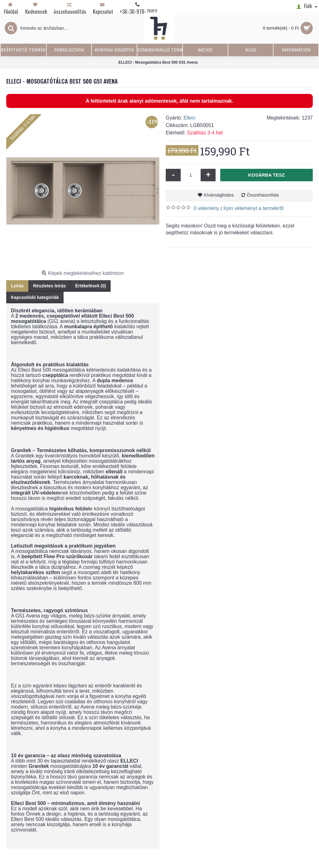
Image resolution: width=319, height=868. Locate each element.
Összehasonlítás (263, 195)
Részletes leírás (49, 286)
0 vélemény (207, 208)
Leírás (17, 286)
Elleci (189, 118)
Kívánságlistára (219, 195)
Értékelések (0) (90, 286)
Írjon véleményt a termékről (253, 208)
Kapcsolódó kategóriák (35, 297)
